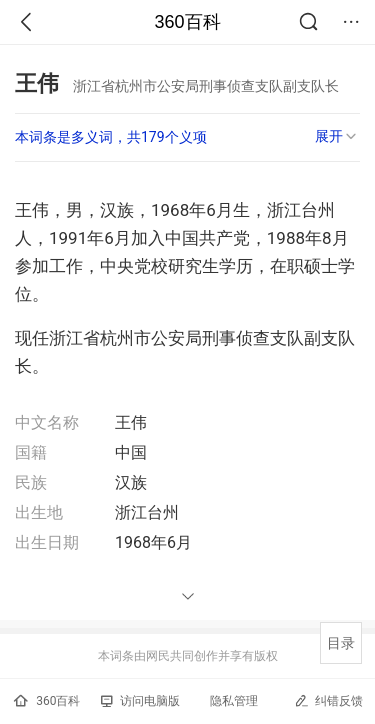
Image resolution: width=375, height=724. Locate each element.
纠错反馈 (328, 700)
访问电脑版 (140, 701)
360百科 (187, 22)
